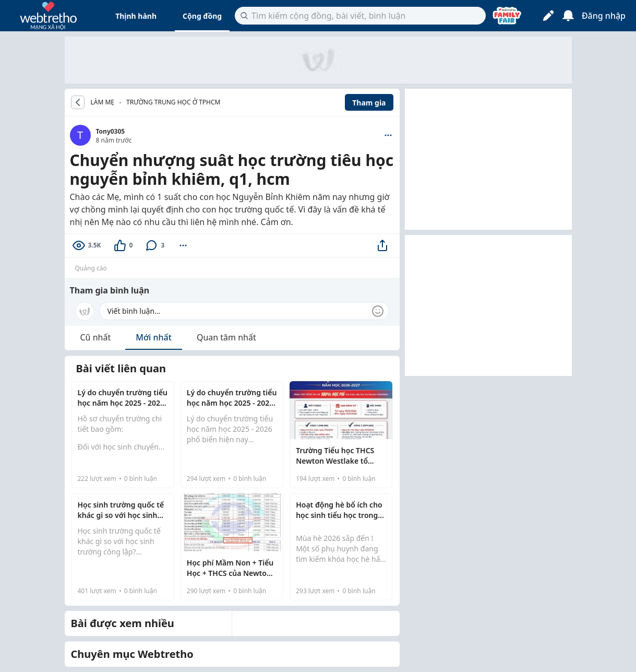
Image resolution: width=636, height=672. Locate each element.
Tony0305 (111, 131)
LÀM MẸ (103, 102)
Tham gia (369, 103)
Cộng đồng (202, 16)
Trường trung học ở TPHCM (173, 102)
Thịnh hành (136, 16)
